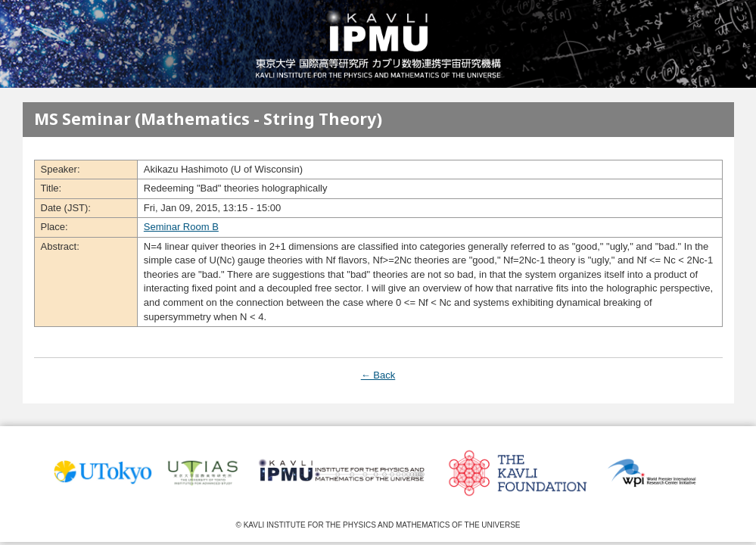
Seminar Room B (181, 227)
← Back (378, 375)
